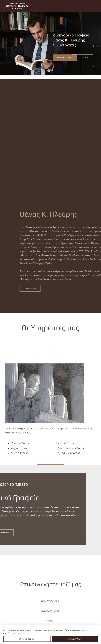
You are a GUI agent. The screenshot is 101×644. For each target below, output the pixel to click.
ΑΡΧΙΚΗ (40, 613)
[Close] (98, 627)
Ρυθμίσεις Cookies (26, 639)
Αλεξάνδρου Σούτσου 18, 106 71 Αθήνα (77, 616)
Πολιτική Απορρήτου (16, 633)
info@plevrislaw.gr (77, 624)
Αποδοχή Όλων (75, 639)
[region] (50, 634)
